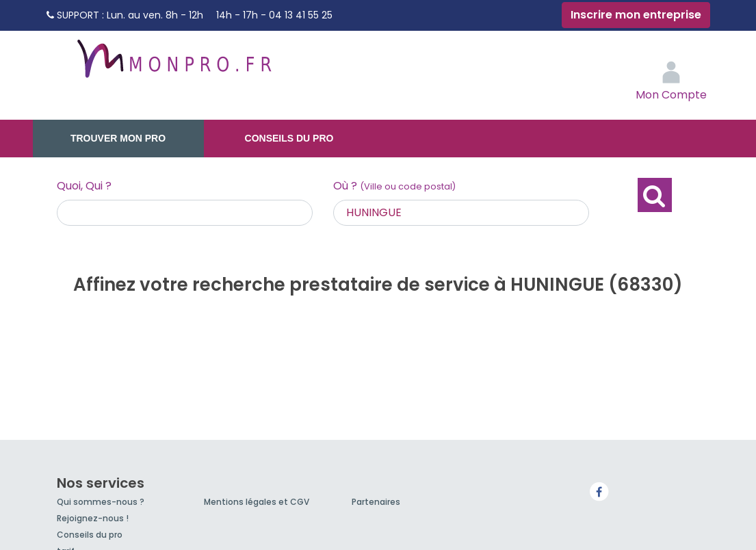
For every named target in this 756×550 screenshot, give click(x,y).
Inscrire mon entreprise (636, 15)
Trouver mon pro (118, 138)
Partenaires (376, 502)
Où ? (394, 186)
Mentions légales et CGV (257, 502)
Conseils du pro (289, 138)
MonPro (173, 65)
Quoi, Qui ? (84, 186)
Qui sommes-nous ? (101, 502)
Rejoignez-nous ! (93, 518)
